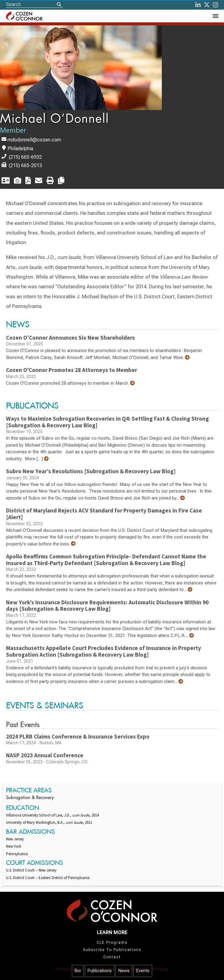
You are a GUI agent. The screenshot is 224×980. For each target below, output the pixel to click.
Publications (100, 971)
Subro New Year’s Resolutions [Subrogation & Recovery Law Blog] (91, 471)
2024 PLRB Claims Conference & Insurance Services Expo (78, 736)
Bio (78, 971)
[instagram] (216, 5)
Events (143, 971)
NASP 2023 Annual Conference (45, 755)
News (124, 971)
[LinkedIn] (198, 5)
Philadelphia (20, 149)
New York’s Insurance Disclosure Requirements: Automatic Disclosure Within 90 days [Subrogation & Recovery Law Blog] (107, 606)
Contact (112, 957)
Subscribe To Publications (112, 950)
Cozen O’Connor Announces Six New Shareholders (70, 338)
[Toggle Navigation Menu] (215, 16)
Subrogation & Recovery (30, 798)
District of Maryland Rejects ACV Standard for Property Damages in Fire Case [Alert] (104, 514)
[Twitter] (207, 5)
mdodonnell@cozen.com (34, 140)
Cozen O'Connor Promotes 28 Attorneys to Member (72, 370)
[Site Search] (35, 4)
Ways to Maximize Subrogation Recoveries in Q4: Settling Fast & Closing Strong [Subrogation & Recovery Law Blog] (107, 422)
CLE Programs (112, 943)
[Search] (59, 5)
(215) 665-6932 (25, 157)
